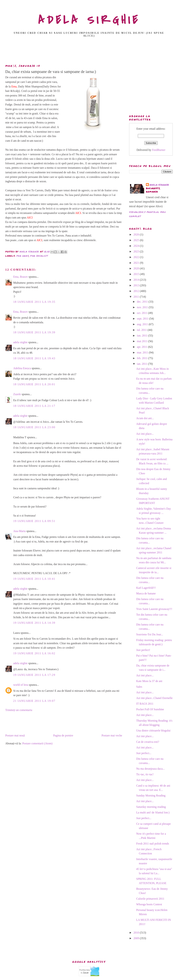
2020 (137, 268)
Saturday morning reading (151, 807)
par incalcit (39, 256)
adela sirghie (20, 342)
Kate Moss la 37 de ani (149, 681)
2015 (137, 274)
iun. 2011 (143, 336)
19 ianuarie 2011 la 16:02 (34, 653)
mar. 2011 (143, 352)
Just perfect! (143, 650)
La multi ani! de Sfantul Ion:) (153, 812)
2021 (137, 263)
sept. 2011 (143, 319)
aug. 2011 (143, 324)
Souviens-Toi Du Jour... (150, 634)
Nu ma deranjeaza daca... (150, 769)
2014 (137, 280)
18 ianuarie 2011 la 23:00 (34, 427)
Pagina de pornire (63, 735)
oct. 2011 (142, 313)
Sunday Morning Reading (151, 795)
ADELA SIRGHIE (89, 20)
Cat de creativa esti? (148, 742)
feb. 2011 (143, 358)
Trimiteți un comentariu (19, 710)
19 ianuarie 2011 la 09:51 (34, 521)
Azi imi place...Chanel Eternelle (154, 698)
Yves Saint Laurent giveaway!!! (154, 609)
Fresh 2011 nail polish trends (153, 844)
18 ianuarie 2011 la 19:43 (34, 358)
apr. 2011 (142, 347)
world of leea (21, 685)
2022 (137, 257)
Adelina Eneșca (22, 368)
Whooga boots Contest (149, 904)
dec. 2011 (143, 302)
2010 (137, 933)
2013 (137, 285)
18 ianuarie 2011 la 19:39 (34, 332)
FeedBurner (159, 150)
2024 (137, 246)
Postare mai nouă (15, 735)
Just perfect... (144, 753)
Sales (139, 687)
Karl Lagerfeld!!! (146, 588)
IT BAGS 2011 (145, 704)
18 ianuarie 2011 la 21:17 (34, 406)
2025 (137, 240)
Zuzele (17, 394)
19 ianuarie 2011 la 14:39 (34, 623)
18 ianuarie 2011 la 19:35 (34, 302)
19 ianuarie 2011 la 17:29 (34, 675)
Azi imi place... (145, 434)
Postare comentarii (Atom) (37, 743)
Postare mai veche (112, 735)
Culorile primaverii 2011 (150, 899)
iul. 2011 (142, 330)
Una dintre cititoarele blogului (153, 730)
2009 (137, 938)
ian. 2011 (142, 364)
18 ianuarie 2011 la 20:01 (34, 384)
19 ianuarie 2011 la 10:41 (34, 579)
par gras (23, 256)
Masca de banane (146, 593)
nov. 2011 (143, 307)
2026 (137, 234)
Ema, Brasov (21, 277)
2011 (137, 297)
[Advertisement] (89, 52)
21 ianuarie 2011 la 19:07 (34, 701)
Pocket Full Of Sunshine (150, 709)
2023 (137, 251)
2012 (137, 291)
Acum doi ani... (145, 418)
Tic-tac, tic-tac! (145, 774)
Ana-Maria (19, 531)
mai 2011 (142, 341)
